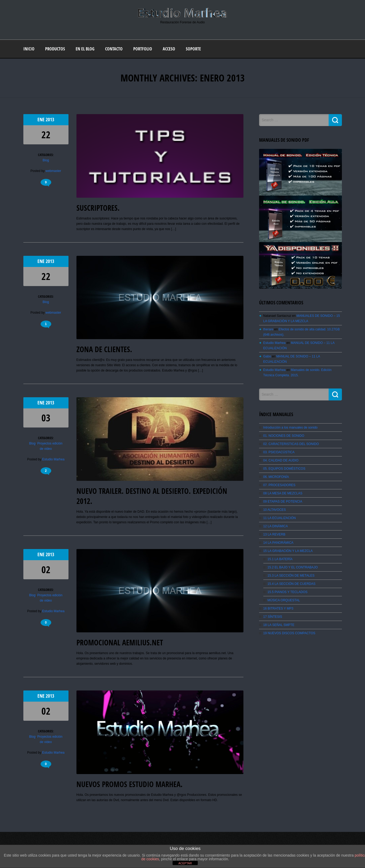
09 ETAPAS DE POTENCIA (283, 502)
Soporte (193, 49)
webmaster (53, 171)
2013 (50, 120)
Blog (46, 160)
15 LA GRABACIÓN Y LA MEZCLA (288, 551)
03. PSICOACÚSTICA (279, 452)
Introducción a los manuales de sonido (291, 427)
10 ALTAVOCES (275, 510)
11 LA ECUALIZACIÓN (280, 518)
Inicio (29, 49)
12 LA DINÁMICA (276, 526)
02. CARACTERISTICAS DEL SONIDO (291, 444)
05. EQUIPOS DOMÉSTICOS (284, 469)
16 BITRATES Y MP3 (278, 608)
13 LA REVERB (274, 534)
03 (46, 418)
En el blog (85, 49)
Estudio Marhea (53, 459)
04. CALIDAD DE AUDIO (281, 460)
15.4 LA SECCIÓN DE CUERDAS (292, 584)
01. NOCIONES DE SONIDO (284, 436)
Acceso (169, 49)
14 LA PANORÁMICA (278, 543)
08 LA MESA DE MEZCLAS (283, 493)
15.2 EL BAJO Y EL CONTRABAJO (293, 567)
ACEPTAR (185, 863)
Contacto (114, 49)
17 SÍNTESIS (273, 617)
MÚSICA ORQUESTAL (284, 600)
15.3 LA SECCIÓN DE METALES (291, 576)
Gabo (267, 356)
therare (268, 329)
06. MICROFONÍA (276, 477)
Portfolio (143, 49)
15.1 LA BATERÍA (280, 559)
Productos (55, 49)
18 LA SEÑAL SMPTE (279, 625)
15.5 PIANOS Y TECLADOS (288, 592)
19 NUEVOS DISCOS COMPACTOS (289, 633)
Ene (42, 120)
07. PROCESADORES (279, 485)
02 (46, 570)
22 (46, 135)
